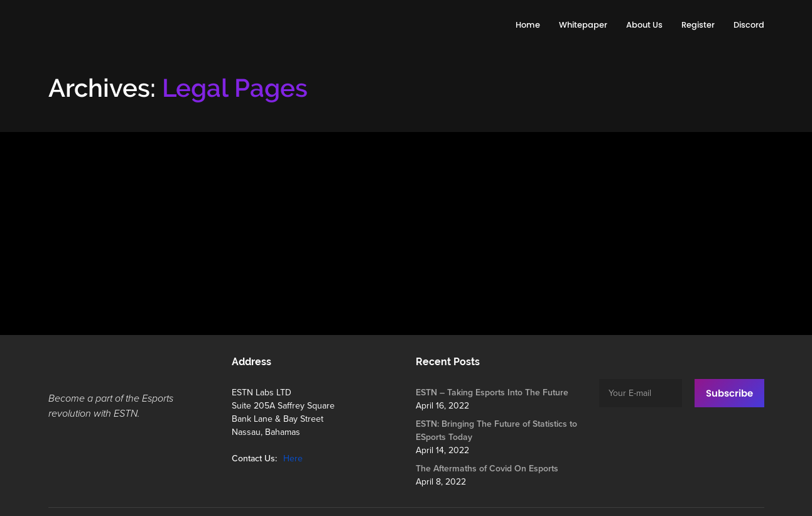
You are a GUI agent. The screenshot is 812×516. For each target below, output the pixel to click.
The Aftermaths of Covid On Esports (487, 469)
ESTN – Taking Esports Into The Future (492, 392)
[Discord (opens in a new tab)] (749, 25)
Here (293, 458)
